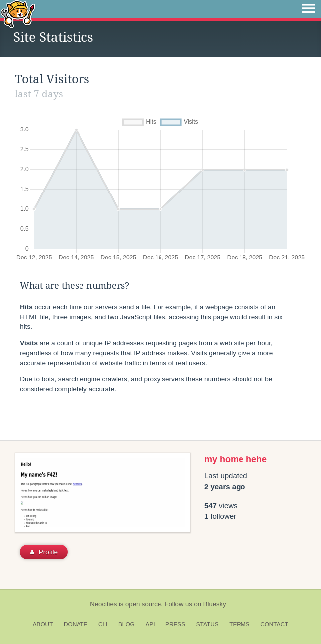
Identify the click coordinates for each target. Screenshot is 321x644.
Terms (239, 624)
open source (143, 604)
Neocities (103, 604)
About (43, 624)
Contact (274, 624)
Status (207, 624)
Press (175, 624)
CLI (103, 624)
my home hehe (236, 459)
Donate (76, 624)
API (150, 624)
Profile (44, 552)
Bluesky (215, 604)
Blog (126, 624)
